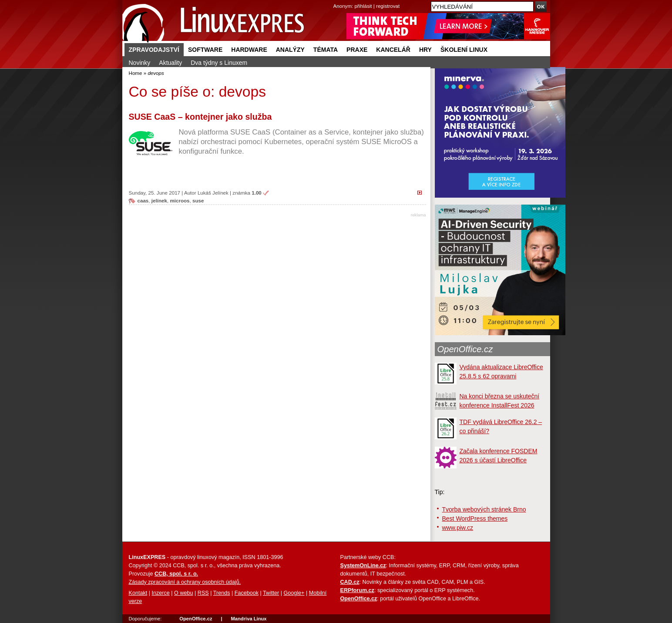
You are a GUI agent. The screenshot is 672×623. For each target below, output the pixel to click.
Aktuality (170, 63)
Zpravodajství (154, 50)
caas (143, 200)
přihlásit (363, 6)
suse (198, 200)
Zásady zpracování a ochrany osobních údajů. (185, 582)
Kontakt (138, 593)
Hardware (249, 50)
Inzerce (161, 593)
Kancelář (393, 50)
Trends (222, 593)
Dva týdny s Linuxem (219, 63)
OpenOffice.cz (465, 349)
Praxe (357, 50)
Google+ (294, 593)
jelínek (159, 200)
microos (180, 200)
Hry (425, 50)
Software (205, 50)
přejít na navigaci (336, 0)
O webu (183, 593)
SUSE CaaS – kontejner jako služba (200, 117)
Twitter (271, 593)
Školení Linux (464, 50)
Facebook (247, 593)
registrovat (388, 6)
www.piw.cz (458, 528)
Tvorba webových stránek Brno (484, 509)
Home (136, 73)
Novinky (140, 63)
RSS (203, 593)
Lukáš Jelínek (213, 193)
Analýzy (290, 50)
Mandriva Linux (249, 619)
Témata (326, 50)
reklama (418, 215)
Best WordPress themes (475, 519)
